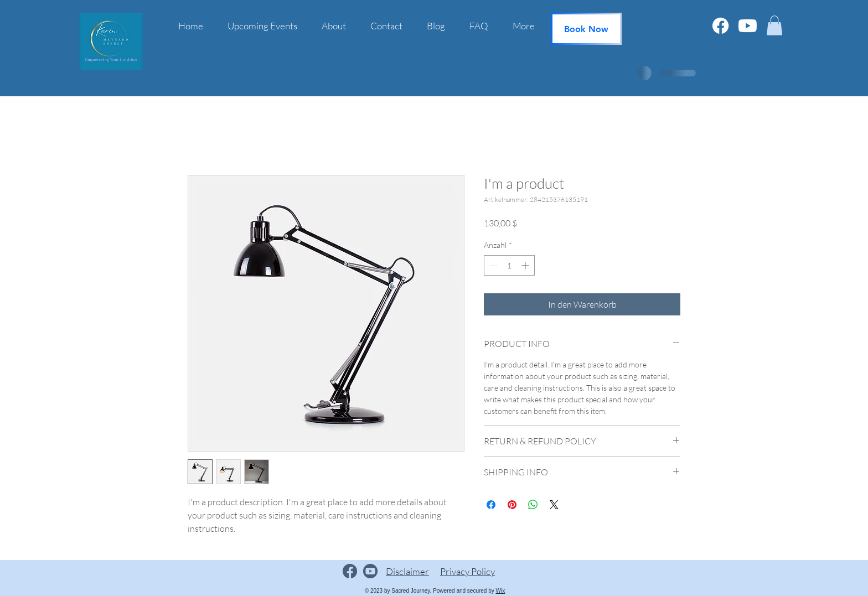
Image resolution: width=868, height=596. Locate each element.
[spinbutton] (509, 265)
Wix (501, 591)
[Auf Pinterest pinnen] (512, 505)
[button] (774, 25)
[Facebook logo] (350, 571)
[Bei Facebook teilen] (491, 505)
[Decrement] (492, 265)
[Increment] (526, 265)
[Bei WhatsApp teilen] (533, 505)
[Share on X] (554, 505)
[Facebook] (720, 26)
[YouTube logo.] (370, 571)
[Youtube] (748, 26)
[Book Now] (586, 29)
